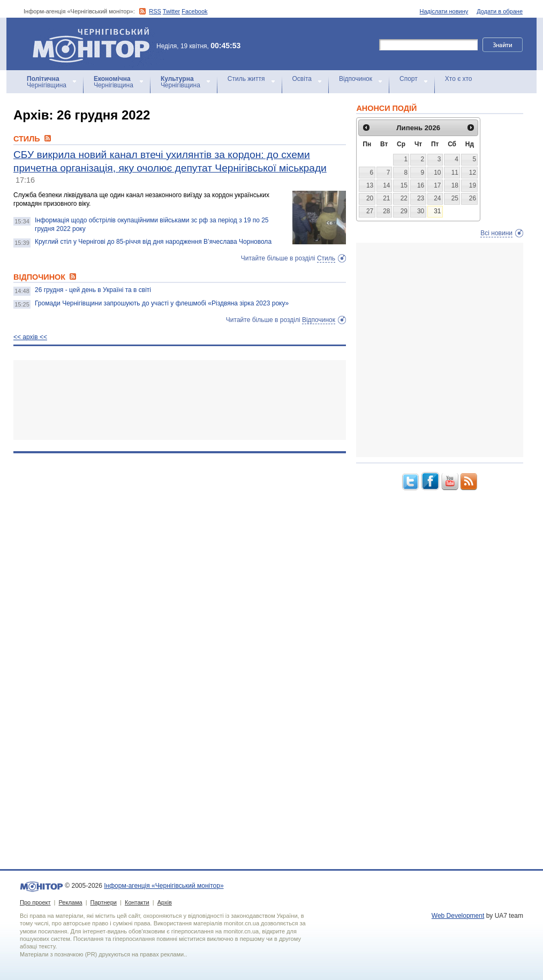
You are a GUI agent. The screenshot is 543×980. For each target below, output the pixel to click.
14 (386, 185)
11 (455, 173)
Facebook (194, 11)
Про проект (35, 902)
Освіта (302, 79)
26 (473, 198)
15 (404, 185)
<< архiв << (30, 337)
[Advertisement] (180, 400)
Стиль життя (246, 79)
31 (437, 211)
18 (455, 185)
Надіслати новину (444, 11)
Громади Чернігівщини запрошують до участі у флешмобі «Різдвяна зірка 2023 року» (162, 303)
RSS (155, 11)
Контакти (137, 902)
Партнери (104, 902)
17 (437, 185)
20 (370, 198)
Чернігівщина (47, 82)
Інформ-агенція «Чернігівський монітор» (95, 44)
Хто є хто (459, 79)
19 (473, 185)
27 (370, 211)
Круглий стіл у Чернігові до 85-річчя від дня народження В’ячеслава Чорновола (153, 242)
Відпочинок (356, 79)
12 (473, 173)
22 (404, 198)
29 (404, 211)
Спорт (409, 79)
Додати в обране (500, 11)
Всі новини (496, 233)
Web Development (458, 916)
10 (437, 173)
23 (421, 198)
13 (370, 185)
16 (421, 185)
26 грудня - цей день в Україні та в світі (93, 290)
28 (386, 211)
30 (421, 211)
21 (386, 198)
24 (437, 198)
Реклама (70, 902)
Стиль (326, 258)
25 (455, 198)
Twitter (171, 11)
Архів (165, 902)
